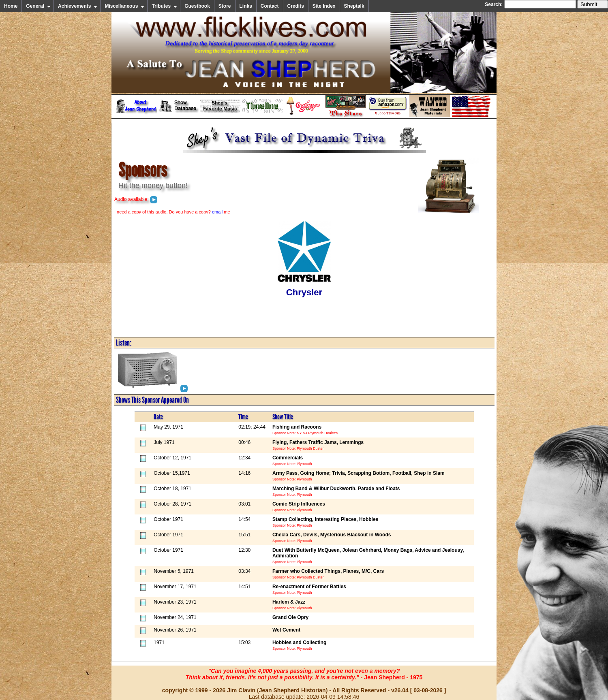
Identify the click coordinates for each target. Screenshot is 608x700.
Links (246, 6)
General (39, 6)
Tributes (165, 6)
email (217, 212)
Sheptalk (354, 6)
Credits (296, 6)
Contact (270, 6)
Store (225, 6)
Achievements (78, 6)
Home (11, 6)
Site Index (324, 6)
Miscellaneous (125, 6)
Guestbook (197, 6)
